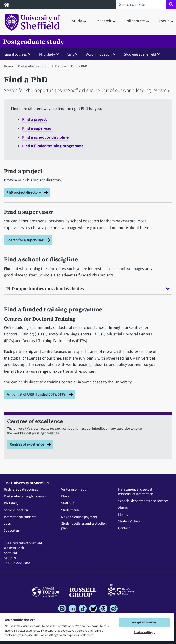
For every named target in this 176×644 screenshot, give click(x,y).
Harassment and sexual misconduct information (136, 492)
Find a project (34, 119)
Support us (12, 531)
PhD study (59, 66)
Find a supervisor (38, 128)
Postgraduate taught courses (25, 496)
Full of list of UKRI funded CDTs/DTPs (36, 394)
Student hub (70, 510)
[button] (18, 54)
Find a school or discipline (45, 137)
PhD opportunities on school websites (88, 289)
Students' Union (130, 521)
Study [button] (77, 21)
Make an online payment (79, 517)
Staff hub (68, 503)
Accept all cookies (144, 622)
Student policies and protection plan (84, 526)
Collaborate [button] (135, 21)
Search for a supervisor (25, 240)
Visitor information (75, 490)
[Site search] (171, 5)
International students (20, 517)
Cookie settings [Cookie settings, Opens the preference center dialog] (144, 632)
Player (66, 496)
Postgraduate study (34, 42)
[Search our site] (141, 5)
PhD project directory (24, 192)
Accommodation (16, 510)
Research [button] (103, 21)
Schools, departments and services (143, 501)
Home (8, 66)
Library (123, 515)
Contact (124, 528)
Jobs (7, 524)
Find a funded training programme (53, 146)
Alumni (123, 508)
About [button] (164, 21)
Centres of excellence (27, 444)
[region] (87, 629)
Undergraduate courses (21, 490)
